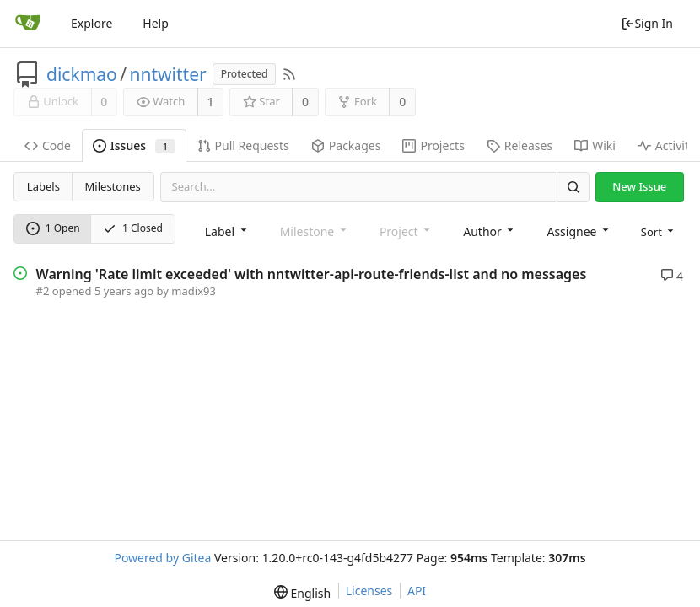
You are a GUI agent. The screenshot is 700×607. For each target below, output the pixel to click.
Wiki (595, 145)
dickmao (82, 74)
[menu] (659, 230)
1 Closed (133, 228)
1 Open (53, 228)
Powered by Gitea (162, 558)
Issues (134, 145)
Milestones (113, 186)
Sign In (647, 23)
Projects (433, 145)
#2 (43, 291)
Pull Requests (243, 145)
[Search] (573, 187)
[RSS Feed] (289, 74)
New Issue (639, 186)
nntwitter (168, 74)
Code (48, 145)
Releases (520, 145)
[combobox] (227, 231)
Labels (43, 186)
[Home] (28, 24)
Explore (92, 23)
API (417, 591)
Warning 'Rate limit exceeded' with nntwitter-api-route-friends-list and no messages (312, 274)
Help (156, 23)
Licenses (369, 591)
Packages (346, 145)
